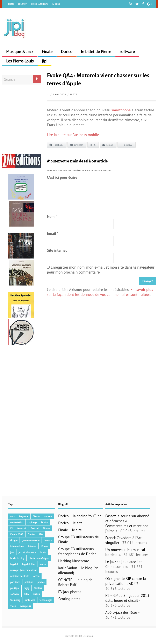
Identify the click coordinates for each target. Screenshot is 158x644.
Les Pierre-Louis (20, 61)
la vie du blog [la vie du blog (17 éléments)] (17, 558)
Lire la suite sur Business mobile (73, 135)
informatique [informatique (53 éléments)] (17, 546)
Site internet (57, 250)
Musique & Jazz (20, 52)
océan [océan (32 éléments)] (36, 576)
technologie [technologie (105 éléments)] (46, 600)
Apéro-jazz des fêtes (121, 612)
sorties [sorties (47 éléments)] (36, 594)
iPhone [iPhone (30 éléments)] (44, 546)
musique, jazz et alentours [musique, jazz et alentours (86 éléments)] (24, 570)
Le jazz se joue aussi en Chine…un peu (124, 564)
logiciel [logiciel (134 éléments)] (14, 564)
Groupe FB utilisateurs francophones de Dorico (77, 551)
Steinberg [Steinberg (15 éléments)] (15, 600)
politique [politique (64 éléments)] (15, 588)
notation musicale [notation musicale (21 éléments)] (20, 576)
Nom (51, 217)
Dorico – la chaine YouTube (80, 516)
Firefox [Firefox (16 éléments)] (31, 534)
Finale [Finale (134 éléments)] (46, 528)
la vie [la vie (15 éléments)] (43, 552)
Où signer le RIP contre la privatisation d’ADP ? (126, 581)
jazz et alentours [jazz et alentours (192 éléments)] (27, 552)
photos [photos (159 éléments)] (41, 582)
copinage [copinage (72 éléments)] (32, 522)
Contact (22, 4)
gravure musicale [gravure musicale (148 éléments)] (31, 540)
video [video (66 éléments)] (13, 606)
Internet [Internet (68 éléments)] (32, 546)
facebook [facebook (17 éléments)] (22, 528)
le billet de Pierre (96, 52)
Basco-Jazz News (39, 4)
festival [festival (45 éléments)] (35, 528)
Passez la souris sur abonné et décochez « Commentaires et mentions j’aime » (127, 523)
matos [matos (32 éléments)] (43, 564)
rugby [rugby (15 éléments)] (27, 588)
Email (51, 233)
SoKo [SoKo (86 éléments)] (26, 594)
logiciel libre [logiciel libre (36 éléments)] (29, 564)
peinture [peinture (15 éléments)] (29, 582)
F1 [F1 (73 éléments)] (12, 528)
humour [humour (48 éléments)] (48, 540)
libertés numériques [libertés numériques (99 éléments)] (39, 558)
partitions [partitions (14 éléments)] (15, 582)
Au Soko (56, 4)
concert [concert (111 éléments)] (48, 516)
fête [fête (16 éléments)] (41, 534)
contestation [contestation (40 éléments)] (17, 522)
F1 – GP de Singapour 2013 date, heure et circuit (127, 598)
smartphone (121, 110)
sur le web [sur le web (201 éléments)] (30, 600)
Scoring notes (69, 599)
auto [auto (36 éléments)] (13, 516)
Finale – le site (70, 530)
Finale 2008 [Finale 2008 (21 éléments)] (17, 534)
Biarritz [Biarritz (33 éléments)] (36, 516)
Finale (47, 52)
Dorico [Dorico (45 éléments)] (44, 522)
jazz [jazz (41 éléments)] (12, 552)
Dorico (67, 52)
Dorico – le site (70, 523)
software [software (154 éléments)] (15, 594)
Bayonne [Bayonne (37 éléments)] (24, 516)
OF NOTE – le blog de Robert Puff (75, 582)
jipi (45, 61)
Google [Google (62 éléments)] (14, 540)
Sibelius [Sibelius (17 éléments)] (38, 588)
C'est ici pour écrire (62, 177)
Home (11, 4)
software (127, 52)
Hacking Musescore (74, 561)
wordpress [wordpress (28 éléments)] (25, 606)
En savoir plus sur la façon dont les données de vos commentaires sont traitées (100, 292)
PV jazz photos (70, 592)
